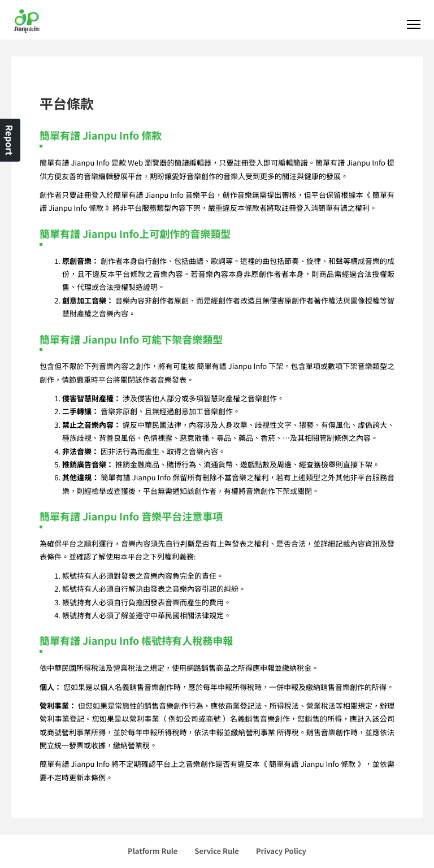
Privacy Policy (281, 851)
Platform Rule (153, 851)
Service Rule (217, 851)
